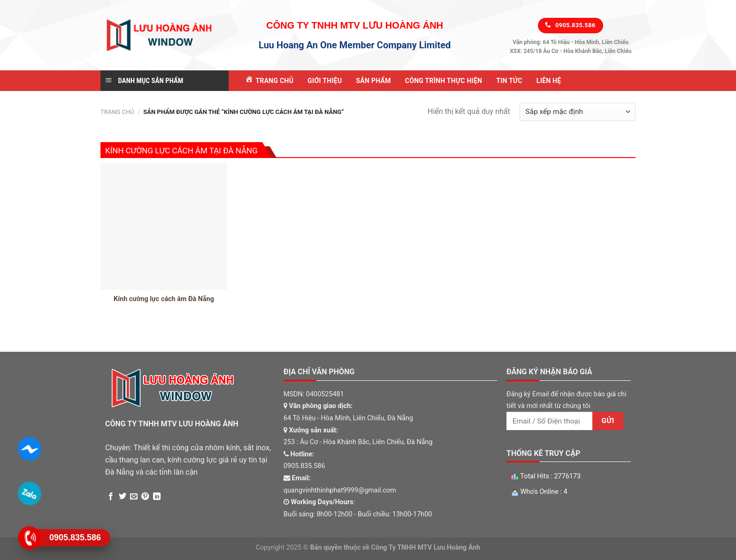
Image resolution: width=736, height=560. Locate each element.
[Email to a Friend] (134, 497)
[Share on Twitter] (123, 497)
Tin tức (509, 81)
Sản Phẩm (373, 81)
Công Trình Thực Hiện (444, 81)
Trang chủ (117, 112)
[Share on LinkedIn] (157, 497)
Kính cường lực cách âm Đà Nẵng (164, 299)
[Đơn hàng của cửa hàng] (578, 112)
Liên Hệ (549, 81)
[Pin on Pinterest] (145, 497)
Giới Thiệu (325, 81)
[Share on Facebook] (111, 497)
